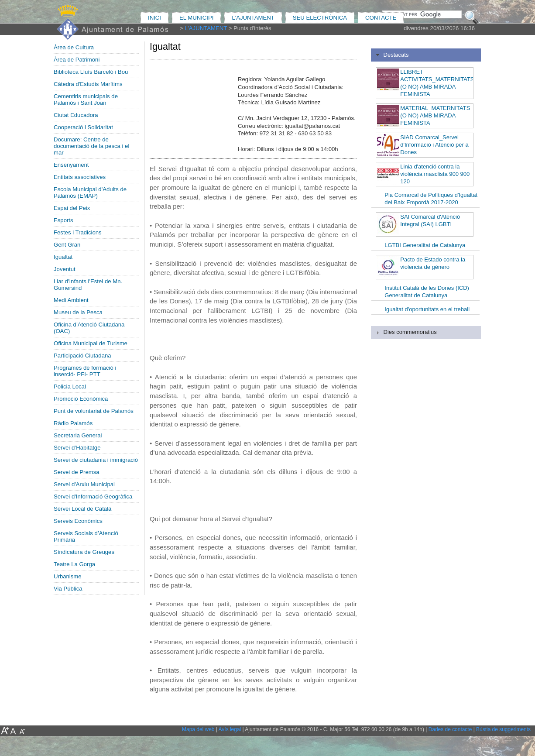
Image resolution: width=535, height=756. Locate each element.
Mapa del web (198, 729)
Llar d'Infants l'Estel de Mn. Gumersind (88, 285)
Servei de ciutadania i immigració (96, 460)
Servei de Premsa (77, 472)
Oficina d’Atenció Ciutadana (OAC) (89, 328)
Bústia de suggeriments (503, 729)
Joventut (65, 269)
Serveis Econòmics (78, 521)
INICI (154, 18)
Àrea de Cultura (74, 47)
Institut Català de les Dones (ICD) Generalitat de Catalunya (427, 292)
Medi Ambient (71, 300)
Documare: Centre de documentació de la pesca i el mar (91, 146)
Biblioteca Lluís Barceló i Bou (91, 72)
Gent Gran (67, 245)
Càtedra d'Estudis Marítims (88, 84)
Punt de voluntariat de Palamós (94, 411)
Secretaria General (78, 435)
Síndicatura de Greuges (84, 552)
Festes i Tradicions (78, 232)
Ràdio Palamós (73, 423)
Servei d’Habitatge (77, 448)
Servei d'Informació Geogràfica (93, 497)
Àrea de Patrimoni (77, 60)
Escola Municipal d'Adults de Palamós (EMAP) (90, 192)
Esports (63, 220)
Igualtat (63, 257)
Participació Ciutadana (82, 356)
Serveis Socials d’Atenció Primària (86, 536)
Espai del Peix (72, 208)
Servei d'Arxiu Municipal (84, 484)
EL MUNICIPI (196, 18)
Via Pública (68, 589)
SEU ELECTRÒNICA (320, 18)
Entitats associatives (80, 177)
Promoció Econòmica (81, 399)
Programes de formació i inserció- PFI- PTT (85, 371)
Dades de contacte (450, 729)
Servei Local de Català (82, 509)
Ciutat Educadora (76, 115)
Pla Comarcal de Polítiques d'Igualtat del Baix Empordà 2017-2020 (431, 199)
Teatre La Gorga (74, 564)
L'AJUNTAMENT (253, 18)
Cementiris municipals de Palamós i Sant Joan (86, 100)
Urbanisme (68, 576)
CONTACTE (381, 18)
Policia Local (70, 387)
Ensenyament (71, 165)
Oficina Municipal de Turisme (91, 343)
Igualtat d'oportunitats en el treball (427, 309)
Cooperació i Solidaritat (83, 127)
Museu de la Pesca (78, 312)
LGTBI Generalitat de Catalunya (425, 245)
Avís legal (230, 729)
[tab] (426, 55)
